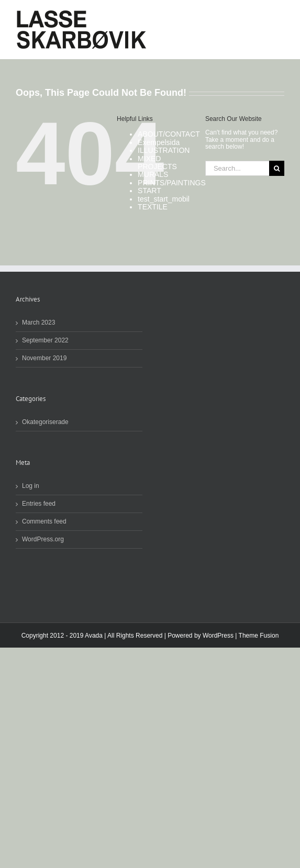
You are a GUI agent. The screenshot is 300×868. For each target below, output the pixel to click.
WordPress (218, 636)
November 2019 (44, 358)
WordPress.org (43, 539)
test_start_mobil (164, 199)
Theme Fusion (259, 636)
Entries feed (39, 504)
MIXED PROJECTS (157, 163)
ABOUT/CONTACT (169, 134)
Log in (31, 486)
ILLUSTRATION (164, 150)
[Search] (277, 168)
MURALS (153, 174)
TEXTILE (153, 207)
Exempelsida (159, 142)
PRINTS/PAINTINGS (172, 183)
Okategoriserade (45, 422)
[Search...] (237, 168)
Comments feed (44, 522)
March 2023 (38, 323)
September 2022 (45, 341)
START (149, 191)
